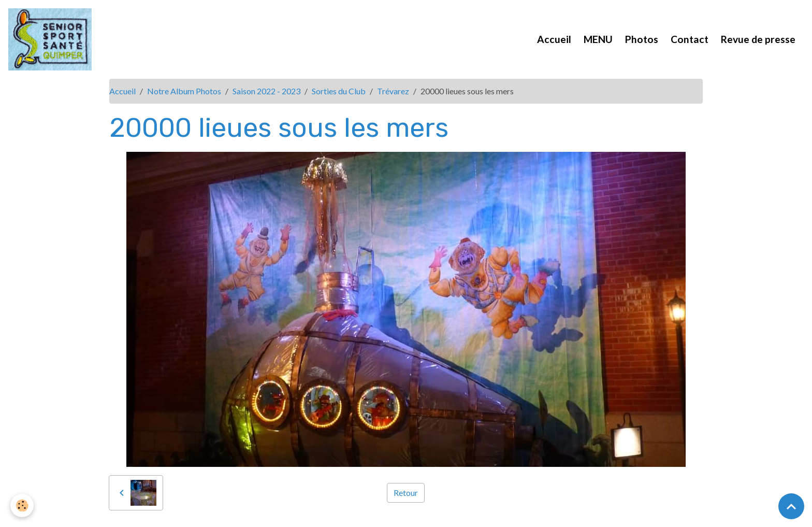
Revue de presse (758, 39)
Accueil (554, 39)
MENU (598, 39)
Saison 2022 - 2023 (266, 91)
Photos (642, 39)
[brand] (52, 39)
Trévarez (393, 91)
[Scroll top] (791, 506)
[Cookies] (22, 505)
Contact (690, 39)
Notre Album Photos (184, 91)
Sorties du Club (339, 91)
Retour (406, 493)
